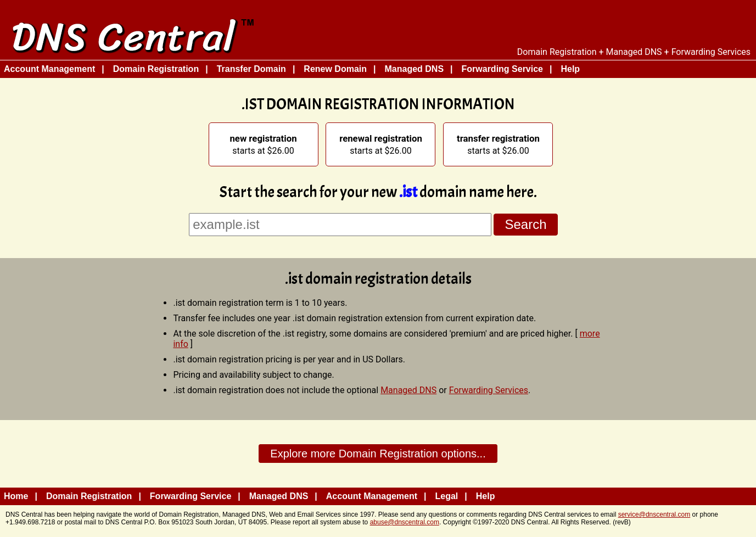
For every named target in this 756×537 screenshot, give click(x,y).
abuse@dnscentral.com (405, 522)
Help (570, 69)
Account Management (49, 69)
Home (16, 496)
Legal (447, 496)
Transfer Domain (251, 69)
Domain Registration (156, 69)
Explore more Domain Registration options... (378, 454)
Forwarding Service (503, 69)
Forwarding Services (489, 390)
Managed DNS (414, 69)
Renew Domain (335, 69)
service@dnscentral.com (654, 514)
